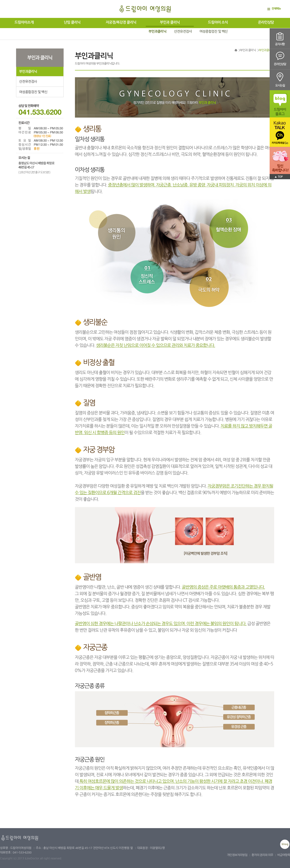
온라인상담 (266, 22)
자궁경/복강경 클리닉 (121, 22)
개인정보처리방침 (237, 855)
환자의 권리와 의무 (262, 855)
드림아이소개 (24, 22)
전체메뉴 (276, 9)
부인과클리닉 (157, 31)
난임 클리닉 (72, 22)
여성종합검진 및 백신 (213, 31)
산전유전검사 (183, 31)
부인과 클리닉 (170, 22)
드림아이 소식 (218, 22)
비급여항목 (284, 855)
